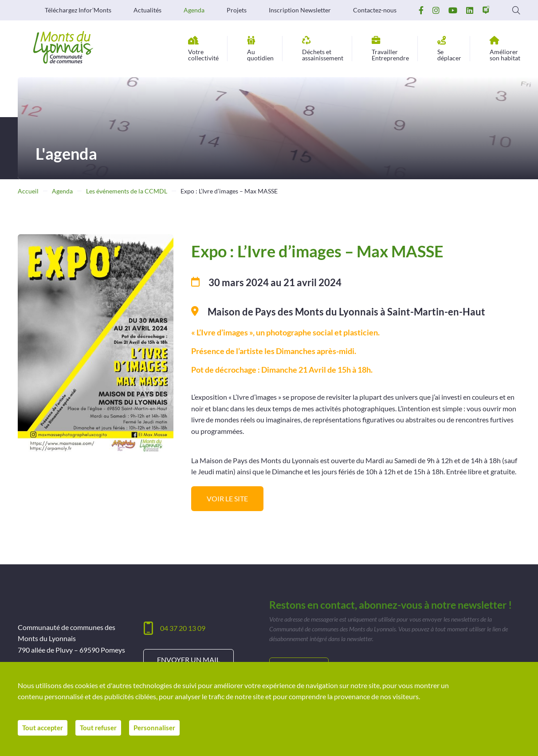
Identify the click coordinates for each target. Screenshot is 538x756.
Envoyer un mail (188, 660)
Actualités (147, 10)
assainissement (323, 49)
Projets (237, 10)
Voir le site (227, 498)
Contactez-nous (375, 10)
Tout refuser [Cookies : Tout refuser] (103, 730)
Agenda (194, 10)
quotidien (260, 49)
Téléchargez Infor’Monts (78, 10)
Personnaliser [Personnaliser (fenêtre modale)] (161, 730)
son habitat (505, 49)
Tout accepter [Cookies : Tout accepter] (44, 730)
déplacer (449, 49)
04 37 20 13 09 (183, 628)
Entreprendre (390, 49)
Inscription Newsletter (300, 10)
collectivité (203, 49)
